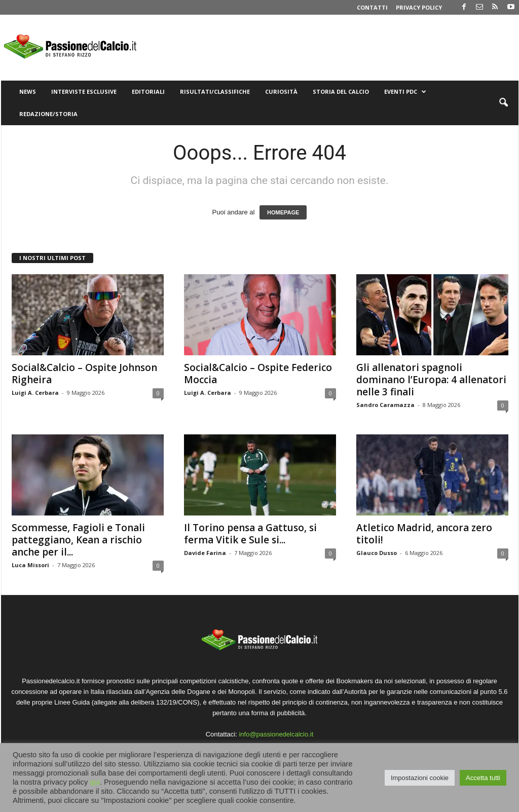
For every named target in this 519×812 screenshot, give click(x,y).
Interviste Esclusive (84, 91)
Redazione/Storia (48, 114)
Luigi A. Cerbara (35, 393)
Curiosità (281, 91)
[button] (503, 103)
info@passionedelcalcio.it (276, 734)
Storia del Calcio (341, 91)
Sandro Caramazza (385, 405)
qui (95, 782)
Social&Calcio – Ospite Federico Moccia (258, 374)
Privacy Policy (419, 7)
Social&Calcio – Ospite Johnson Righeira (84, 374)
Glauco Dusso (377, 553)
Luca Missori (30, 565)
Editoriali (148, 91)
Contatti (372, 7)
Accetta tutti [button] (483, 778)
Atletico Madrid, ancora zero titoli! (424, 534)
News (28, 91)
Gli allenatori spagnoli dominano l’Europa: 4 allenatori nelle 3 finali (431, 380)
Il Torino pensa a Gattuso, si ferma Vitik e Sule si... (250, 534)
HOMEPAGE (283, 212)
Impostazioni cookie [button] (420, 778)
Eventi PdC (405, 92)
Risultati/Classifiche (215, 91)
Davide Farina (205, 553)
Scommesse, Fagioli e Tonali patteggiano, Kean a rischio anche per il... (78, 540)
